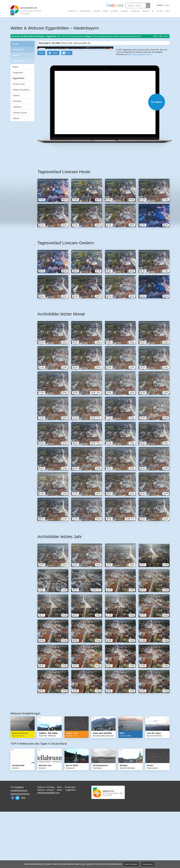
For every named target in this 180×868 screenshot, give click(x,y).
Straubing (17, 101)
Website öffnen (100, 157)
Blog (23, 852)
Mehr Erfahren (131, 864)
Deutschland (85, 11)
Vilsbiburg (17, 107)
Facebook (13, 852)
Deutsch (160, 5)
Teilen (68, 108)
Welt (168, 11)
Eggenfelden (19, 78)
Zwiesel (16, 118)
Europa (160, 11)
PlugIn (41, 108)
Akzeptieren (148, 864)
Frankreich (135, 11)
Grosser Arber (19, 84)
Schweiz (97, 11)
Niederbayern (19, 61)
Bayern (16, 55)
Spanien (124, 11)
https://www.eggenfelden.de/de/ (139, 102)
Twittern (55, 108)
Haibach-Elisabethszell (23, 90)
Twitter (17, 852)
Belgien (146, 11)
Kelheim (16, 95)
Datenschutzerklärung (20, 848)
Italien (106, 11)
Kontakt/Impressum (19, 845)
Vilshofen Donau (20, 113)
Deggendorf (18, 73)
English (167, 5)
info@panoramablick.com (48, 847)
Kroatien (114, 11)
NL (153, 11)
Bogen (15, 67)
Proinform (19, 842)
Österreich (72, 11)
